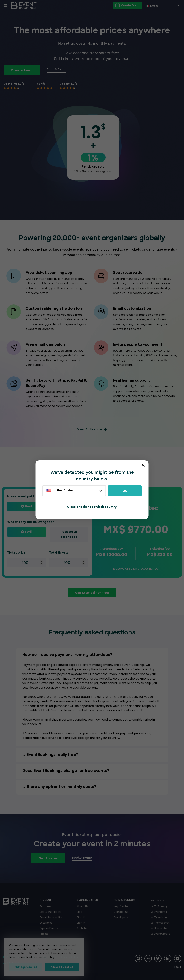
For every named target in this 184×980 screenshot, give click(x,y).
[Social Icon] (138, 958)
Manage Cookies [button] (26, 967)
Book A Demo (56, 69)
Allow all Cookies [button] (62, 967)
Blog (79, 912)
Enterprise (46, 923)
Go (125, 491)
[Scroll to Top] (178, 967)
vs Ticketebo (159, 917)
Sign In (81, 923)
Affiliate (82, 928)
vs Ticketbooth (160, 923)
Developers (121, 917)
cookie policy (46, 957)
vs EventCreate (160, 934)
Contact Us (121, 912)
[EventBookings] (24, 5)
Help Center (121, 906)
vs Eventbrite (159, 912)
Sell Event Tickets (51, 912)
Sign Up (81, 917)
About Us (82, 906)
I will (29, 532)
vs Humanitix (159, 928)
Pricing (44, 934)
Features (45, 906)
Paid (29, 506)
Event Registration (51, 917)
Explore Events (49, 928)
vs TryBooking (159, 906)
